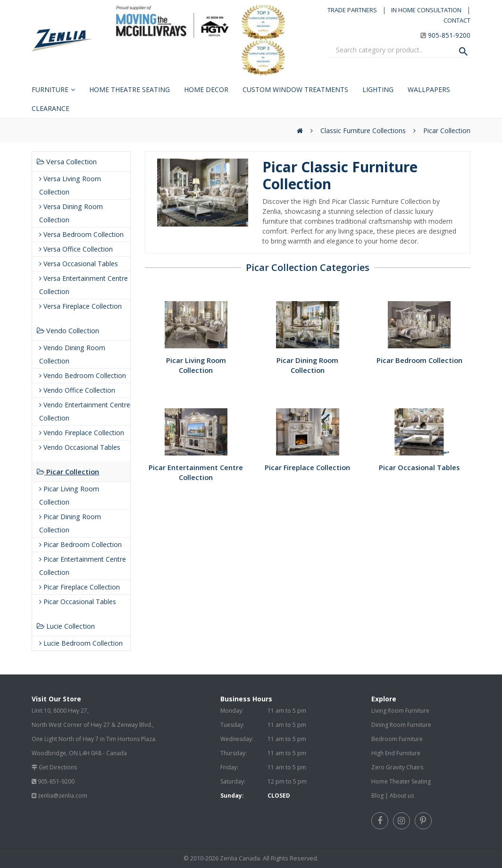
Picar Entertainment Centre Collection (83, 566)
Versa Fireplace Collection (80, 306)
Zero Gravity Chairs (397, 767)
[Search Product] (463, 51)
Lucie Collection (66, 626)
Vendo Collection (68, 330)
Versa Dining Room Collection (71, 213)
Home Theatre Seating (130, 89)
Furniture (50, 89)
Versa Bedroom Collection (81, 234)
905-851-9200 (449, 35)
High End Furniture (396, 753)
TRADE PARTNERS (352, 10)
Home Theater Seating (401, 781)
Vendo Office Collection (77, 390)
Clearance (50, 108)
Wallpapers (429, 89)
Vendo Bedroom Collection (83, 375)
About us (402, 796)
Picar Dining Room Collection (70, 523)
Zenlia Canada (240, 858)
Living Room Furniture (400, 711)
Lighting (378, 89)
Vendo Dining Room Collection (72, 354)
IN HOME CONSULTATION (426, 10)
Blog (377, 796)
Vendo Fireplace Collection (82, 433)
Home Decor (206, 89)
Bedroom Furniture (397, 739)
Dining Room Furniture (401, 725)
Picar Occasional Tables (78, 602)
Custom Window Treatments (295, 89)
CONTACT (457, 20)
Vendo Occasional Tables (80, 447)
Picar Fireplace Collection (79, 587)
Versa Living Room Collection (70, 185)
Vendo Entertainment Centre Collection (85, 411)
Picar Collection (447, 131)
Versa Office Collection (76, 249)
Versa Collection (67, 161)
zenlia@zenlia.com (63, 796)
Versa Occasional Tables (79, 264)
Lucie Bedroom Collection (81, 643)
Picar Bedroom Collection (80, 544)
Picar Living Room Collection (69, 495)
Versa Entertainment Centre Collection (84, 285)
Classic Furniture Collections (363, 131)
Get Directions (58, 767)
